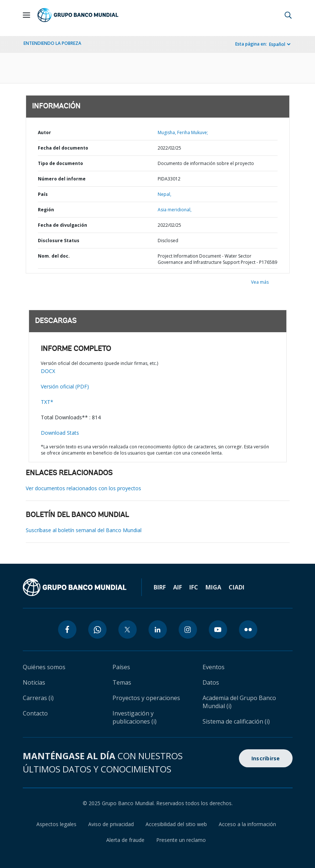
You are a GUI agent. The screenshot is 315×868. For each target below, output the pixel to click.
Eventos (214, 667)
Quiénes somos (44, 667)
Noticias (34, 682)
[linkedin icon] (158, 630)
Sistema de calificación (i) (236, 721)
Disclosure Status (59, 241)
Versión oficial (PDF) (65, 386)
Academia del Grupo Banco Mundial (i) (239, 702)
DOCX (48, 371)
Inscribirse (266, 758)
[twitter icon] (128, 630)
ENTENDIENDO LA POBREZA (52, 43)
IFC (194, 587)
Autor (44, 132)
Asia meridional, (175, 210)
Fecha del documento (63, 148)
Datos (211, 682)
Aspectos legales (56, 824)
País (43, 194)
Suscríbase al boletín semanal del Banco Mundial (84, 530)
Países (121, 667)
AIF (178, 587)
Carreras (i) (38, 698)
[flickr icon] (248, 630)
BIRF (160, 587)
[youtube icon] (218, 630)
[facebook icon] (67, 630)
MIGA (213, 587)
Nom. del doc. (54, 256)
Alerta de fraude (125, 840)
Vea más (260, 282)
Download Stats (60, 433)
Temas (122, 682)
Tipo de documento (60, 163)
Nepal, (164, 194)
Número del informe (62, 179)
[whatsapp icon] (97, 630)
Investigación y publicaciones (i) (135, 717)
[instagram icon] (188, 630)
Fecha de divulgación (62, 225)
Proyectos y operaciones (146, 698)
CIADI (237, 587)
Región (46, 210)
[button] (288, 15)
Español (277, 44)
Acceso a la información (247, 824)
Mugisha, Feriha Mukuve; (183, 132)
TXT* (47, 402)
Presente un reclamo (181, 840)
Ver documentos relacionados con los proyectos (83, 488)
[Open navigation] (26, 15)
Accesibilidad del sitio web (176, 824)
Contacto (35, 713)
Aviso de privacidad (111, 824)
